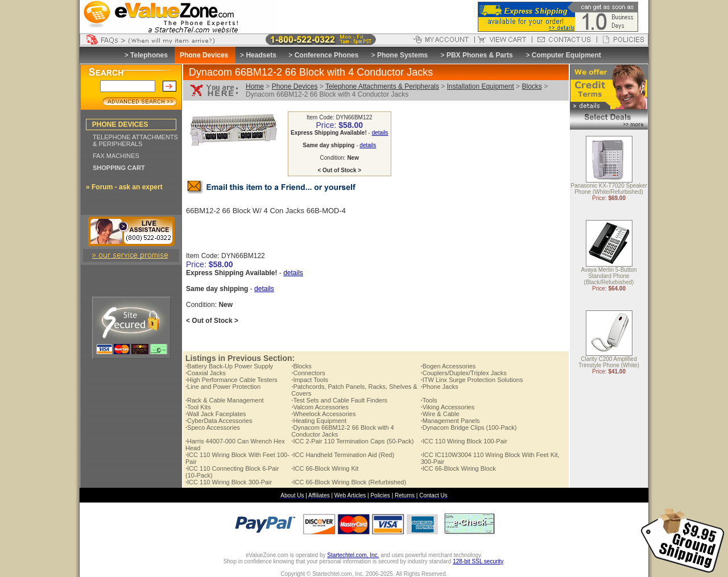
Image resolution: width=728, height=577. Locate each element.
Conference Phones (327, 55)
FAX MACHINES (116, 156)
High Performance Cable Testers (231, 380)
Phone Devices (295, 86)
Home (255, 86)
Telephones (149, 55)
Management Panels (450, 421)
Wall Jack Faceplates (216, 414)
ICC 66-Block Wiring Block (458, 468)
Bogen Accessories (448, 366)
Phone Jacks (440, 387)
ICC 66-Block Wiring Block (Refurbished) (349, 482)
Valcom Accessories (320, 407)
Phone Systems (402, 55)
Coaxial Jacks (206, 373)
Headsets (261, 55)
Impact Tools (310, 380)
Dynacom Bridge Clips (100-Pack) (469, 427)
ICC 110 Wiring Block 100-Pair (464, 441)
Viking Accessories (448, 407)
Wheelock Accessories (323, 414)
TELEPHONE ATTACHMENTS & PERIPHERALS (135, 140)
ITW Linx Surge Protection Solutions (472, 380)
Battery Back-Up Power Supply (229, 366)
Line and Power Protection (223, 387)
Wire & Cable (440, 414)
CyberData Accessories (219, 421)
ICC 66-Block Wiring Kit (325, 468)
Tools (429, 400)
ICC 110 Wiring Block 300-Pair (229, 482)
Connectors (308, 373)
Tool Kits (198, 407)
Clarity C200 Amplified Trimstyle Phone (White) (609, 363)
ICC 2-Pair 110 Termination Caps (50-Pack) (352, 441)
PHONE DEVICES (120, 124)
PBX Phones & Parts (480, 55)
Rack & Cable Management (225, 400)
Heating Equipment (319, 421)
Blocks (531, 86)
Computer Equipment (566, 55)
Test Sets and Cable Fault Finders (339, 400)
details (380, 133)
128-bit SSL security (478, 561)
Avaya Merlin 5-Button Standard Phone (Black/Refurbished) (609, 277)
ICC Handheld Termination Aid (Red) (343, 455)
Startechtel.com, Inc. (353, 555)
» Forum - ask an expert (124, 187)
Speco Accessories (213, 427)
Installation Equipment (481, 86)
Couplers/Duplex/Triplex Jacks (464, 373)
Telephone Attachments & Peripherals (382, 86)
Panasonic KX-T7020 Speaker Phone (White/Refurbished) (609, 189)
